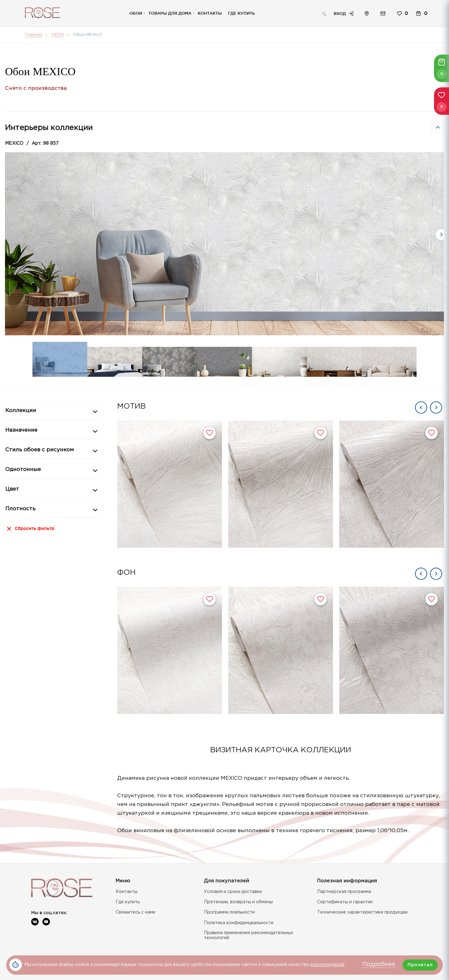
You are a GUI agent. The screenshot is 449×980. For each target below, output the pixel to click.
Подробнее (379, 964)
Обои (136, 13)
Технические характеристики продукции (362, 912)
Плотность (20, 509)
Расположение (367, 14)
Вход (340, 13)
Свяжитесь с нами (135, 912)
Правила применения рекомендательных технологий (249, 935)
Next (442, 235)
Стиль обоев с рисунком (40, 450)
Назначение (21, 430)
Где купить (241, 13)
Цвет (12, 489)
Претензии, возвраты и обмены (238, 902)
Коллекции (21, 411)
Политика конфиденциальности (239, 923)
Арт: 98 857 (45, 143)
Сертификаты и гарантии (345, 902)
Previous (421, 408)
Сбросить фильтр (34, 528)
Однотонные (23, 470)
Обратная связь (383, 14)
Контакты (210, 13)
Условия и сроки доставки (233, 892)
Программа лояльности (229, 912)
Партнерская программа (344, 892)
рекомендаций (327, 965)
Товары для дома (170, 13)
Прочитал (420, 965)
